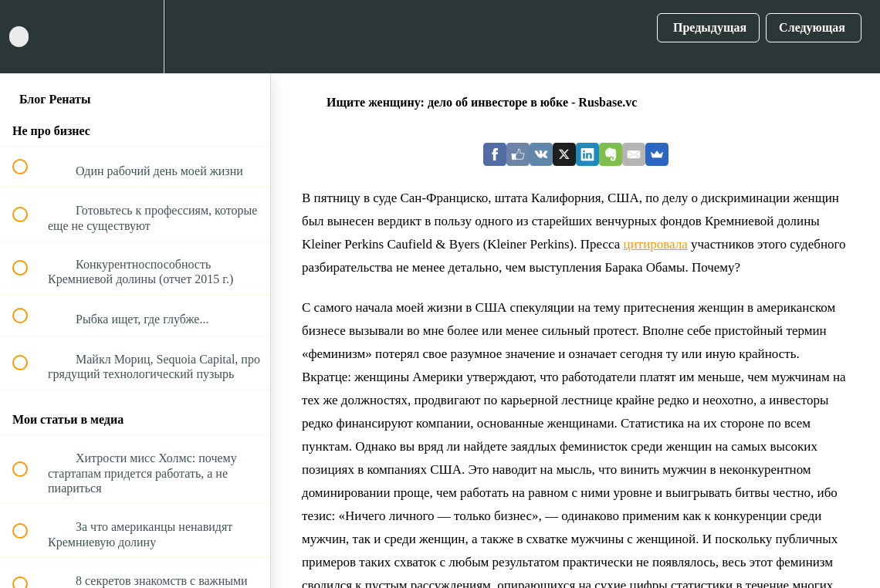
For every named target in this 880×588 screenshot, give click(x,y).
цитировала (656, 244)
